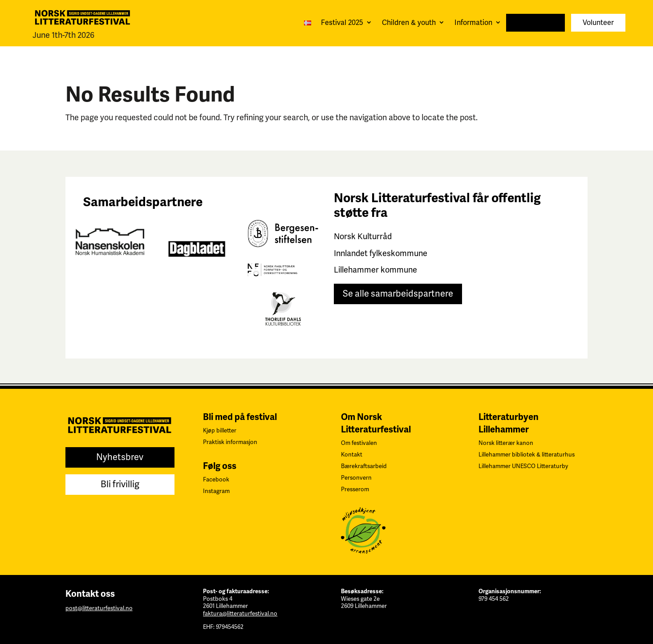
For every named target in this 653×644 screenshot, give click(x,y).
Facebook (216, 480)
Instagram (216, 491)
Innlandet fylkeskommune (381, 253)
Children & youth (409, 23)
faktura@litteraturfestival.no (240, 614)
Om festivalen (359, 443)
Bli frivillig (120, 484)
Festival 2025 (342, 23)
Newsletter (535, 23)
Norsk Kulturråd (363, 236)
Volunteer (598, 23)
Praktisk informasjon (230, 442)
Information (473, 23)
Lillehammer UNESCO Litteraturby (523, 466)
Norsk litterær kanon (506, 443)
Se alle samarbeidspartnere (398, 294)
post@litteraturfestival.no (99, 608)
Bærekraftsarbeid (364, 466)
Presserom (355, 489)
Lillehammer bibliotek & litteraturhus (527, 455)
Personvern (356, 478)
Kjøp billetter (220, 431)
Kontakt (352, 455)
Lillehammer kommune (375, 270)
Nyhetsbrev (120, 457)
